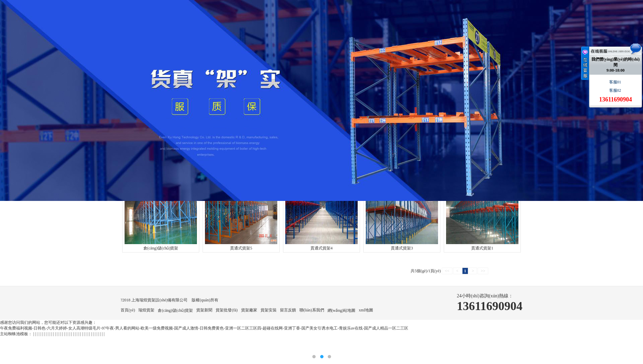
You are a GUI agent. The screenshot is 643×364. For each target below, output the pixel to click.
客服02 (616, 90)
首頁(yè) (128, 310)
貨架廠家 (249, 310)
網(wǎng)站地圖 (342, 310)
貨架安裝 (269, 310)
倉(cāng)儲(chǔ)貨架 (175, 310)
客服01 (616, 82)
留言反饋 (288, 310)
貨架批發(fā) (227, 310)
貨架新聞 (204, 310)
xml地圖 (366, 310)
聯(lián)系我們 (312, 310)
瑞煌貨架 (146, 310)
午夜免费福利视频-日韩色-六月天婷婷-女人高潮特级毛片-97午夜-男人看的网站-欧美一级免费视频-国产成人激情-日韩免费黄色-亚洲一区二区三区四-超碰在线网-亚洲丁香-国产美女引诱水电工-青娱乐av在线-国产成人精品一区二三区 (204, 328)
